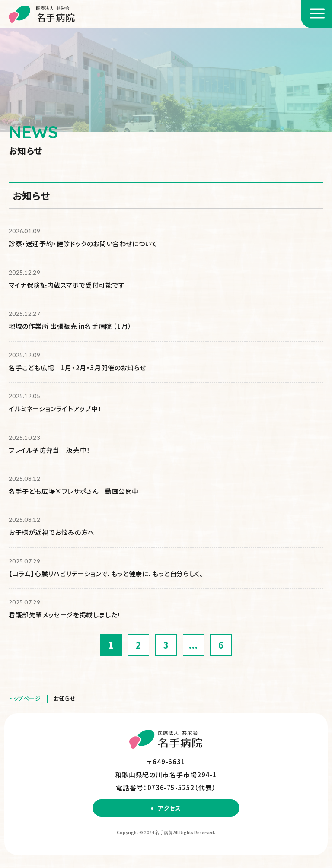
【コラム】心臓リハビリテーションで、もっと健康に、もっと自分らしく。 (106, 574)
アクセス (169, 808)
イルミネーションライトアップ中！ (55, 409)
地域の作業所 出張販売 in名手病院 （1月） (70, 326)
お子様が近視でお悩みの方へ (52, 532)
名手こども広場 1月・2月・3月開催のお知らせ (77, 367)
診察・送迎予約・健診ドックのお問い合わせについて (83, 243)
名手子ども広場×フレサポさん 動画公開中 (74, 491)
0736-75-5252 (171, 787)
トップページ (25, 698)
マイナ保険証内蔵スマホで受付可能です (67, 285)
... (193, 645)
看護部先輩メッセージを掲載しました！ (65, 615)
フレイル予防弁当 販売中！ (49, 450)
